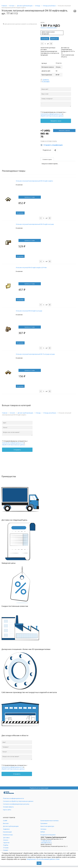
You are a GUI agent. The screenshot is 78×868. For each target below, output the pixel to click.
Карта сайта (7, 810)
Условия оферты (8, 807)
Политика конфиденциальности (13, 798)
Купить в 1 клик (54, 39)
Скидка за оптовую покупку (49, 141)
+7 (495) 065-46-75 (45, 133)
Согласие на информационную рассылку (16, 804)
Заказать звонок (64, 131)
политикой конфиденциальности (51, 114)
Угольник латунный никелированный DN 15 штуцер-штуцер (35, 354)
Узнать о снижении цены (49, 28)
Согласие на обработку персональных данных (18, 801)
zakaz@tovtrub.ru (46, 843)
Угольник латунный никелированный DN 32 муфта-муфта (34, 181)
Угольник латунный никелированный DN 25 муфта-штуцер (35, 224)
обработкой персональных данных (52, 116)
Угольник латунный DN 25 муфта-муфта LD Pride (31, 267)
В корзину (45, 39)
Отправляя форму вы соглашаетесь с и (53, 114)
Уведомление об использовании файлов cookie (43, 859)
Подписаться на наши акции (39, 788)
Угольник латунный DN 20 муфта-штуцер (29, 311)
